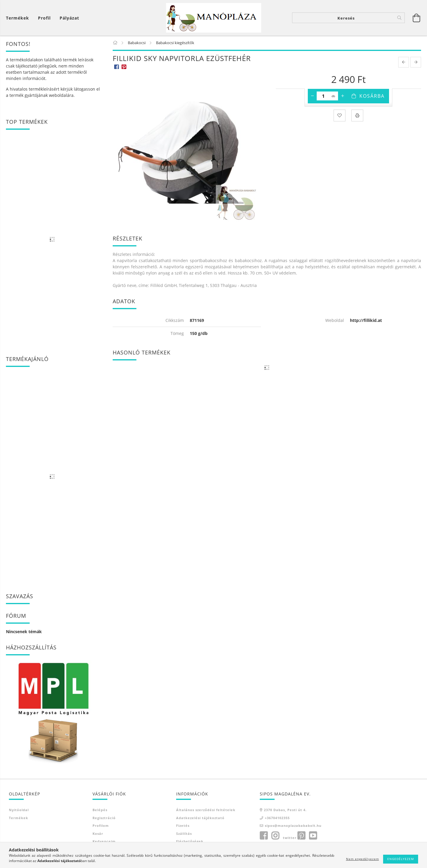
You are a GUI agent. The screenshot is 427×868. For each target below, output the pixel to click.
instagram (275, 836)
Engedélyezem (401, 859)
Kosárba (372, 96)
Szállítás (184, 833)
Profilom (101, 826)
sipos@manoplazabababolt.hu (293, 826)
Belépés (100, 810)
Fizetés (183, 826)
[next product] (416, 62)
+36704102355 (277, 818)
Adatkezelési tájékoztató (200, 818)
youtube (313, 836)
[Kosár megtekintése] (19, 18)
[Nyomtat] (357, 115)
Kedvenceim (104, 841)
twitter (290, 838)
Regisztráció (104, 818)
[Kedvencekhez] (340, 115)
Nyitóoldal (19, 810)
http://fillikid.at (366, 320)
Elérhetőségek (190, 841)
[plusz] (342, 96)
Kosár (98, 833)
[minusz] (312, 96)
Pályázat (69, 18)
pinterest (301, 836)
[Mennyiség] (323, 96)
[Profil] (44, 18)
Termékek (19, 818)
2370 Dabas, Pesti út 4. (285, 810)
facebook (264, 836)
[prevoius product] (404, 62)
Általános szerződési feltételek (206, 810)
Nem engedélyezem (363, 859)
